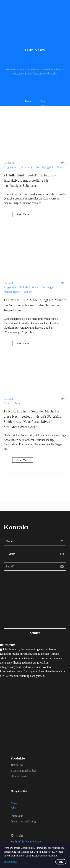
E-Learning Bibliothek (24, 771)
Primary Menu (63, 16)
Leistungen (48, 287)
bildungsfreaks (19, 776)
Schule (28, 292)
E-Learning (26, 167)
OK (61, 862)
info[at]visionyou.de (29, 842)
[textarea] (35, 599)
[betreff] (35, 566)
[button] (6, 215)
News (60, 167)
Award (7, 403)
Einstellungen (10, 862)
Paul (10, 283)
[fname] (35, 541)
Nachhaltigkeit (45, 167)
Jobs (13, 808)
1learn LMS (18, 765)
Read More (23, 214)
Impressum (17, 816)
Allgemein (10, 167)
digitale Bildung (29, 287)
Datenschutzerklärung (17, 676)
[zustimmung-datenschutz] (1, 650)
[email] (35, 554)
